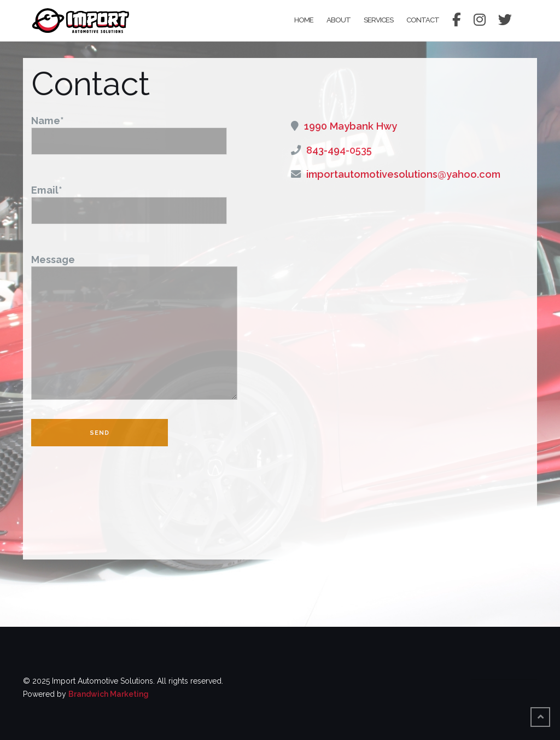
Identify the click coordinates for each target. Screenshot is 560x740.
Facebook (456, 21)
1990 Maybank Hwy (351, 126)
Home (304, 20)
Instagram (479, 21)
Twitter (505, 21)
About (339, 20)
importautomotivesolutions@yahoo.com (403, 174)
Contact (423, 20)
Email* (129, 200)
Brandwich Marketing (109, 694)
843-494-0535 (339, 150)
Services (378, 20)
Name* (129, 130)
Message (134, 328)
